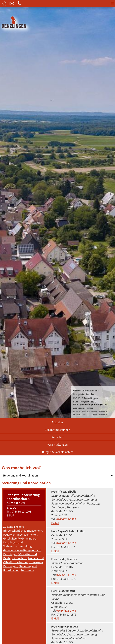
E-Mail (10, 515)
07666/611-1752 (66, 543)
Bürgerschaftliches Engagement (23, 530)
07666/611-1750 (66, 575)
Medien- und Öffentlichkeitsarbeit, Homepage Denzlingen (24, 562)
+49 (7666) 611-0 (88, 402)
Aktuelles (57, 422)
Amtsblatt (57, 437)
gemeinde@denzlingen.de (93, 404)
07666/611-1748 (66, 610)
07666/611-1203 (21, 511)
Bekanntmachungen (57, 430)
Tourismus (27, 570)
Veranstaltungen (57, 444)
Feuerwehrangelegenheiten (20, 534)
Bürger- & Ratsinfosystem (58, 452)
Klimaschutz (19, 558)
